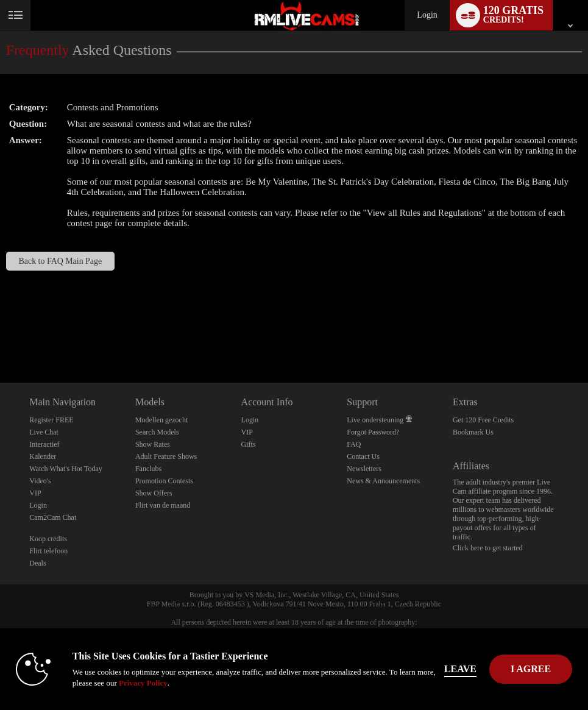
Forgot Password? (373, 432)
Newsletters (364, 469)
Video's (40, 481)
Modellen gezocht (161, 420)
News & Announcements (383, 481)
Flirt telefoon (48, 551)
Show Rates (153, 444)
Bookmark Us (473, 432)
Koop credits (48, 539)
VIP (35, 493)
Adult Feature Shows (166, 456)
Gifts (249, 444)
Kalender (43, 456)
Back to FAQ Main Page (61, 261)
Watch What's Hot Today (66, 469)
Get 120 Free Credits (483, 420)
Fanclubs (148, 469)
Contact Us (363, 456)
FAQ (354, 444)
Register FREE (51, 420)
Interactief (44, 444)
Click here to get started (488, 548)
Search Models (157, 432)
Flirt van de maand (163, 505)
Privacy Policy (143, 683)
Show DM (0, 337)
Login (427, 15)
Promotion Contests (164, 481)
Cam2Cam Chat (53, 517)
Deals (37, 563)
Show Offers (154, 493)
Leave (460, 669)
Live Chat (44, 432)
